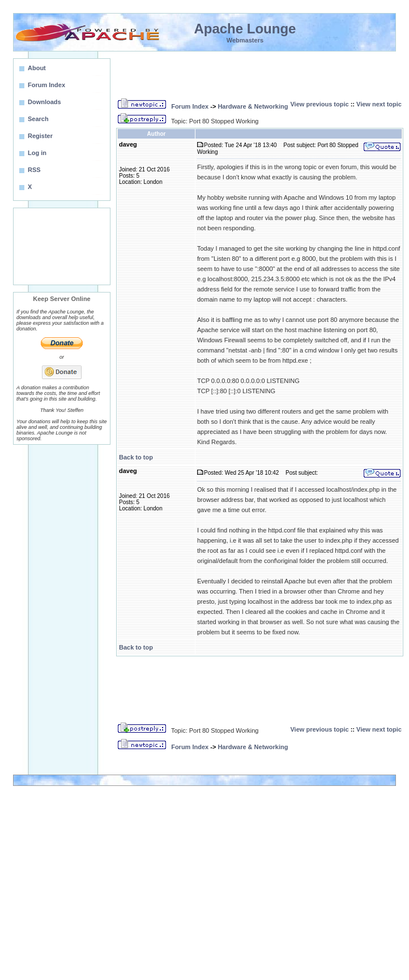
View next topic (379, 104)
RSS (34, 170)
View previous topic (319, 104)
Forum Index (190, 106)
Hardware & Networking (253, 106)
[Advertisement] (62, 246)
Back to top (136, 457)
